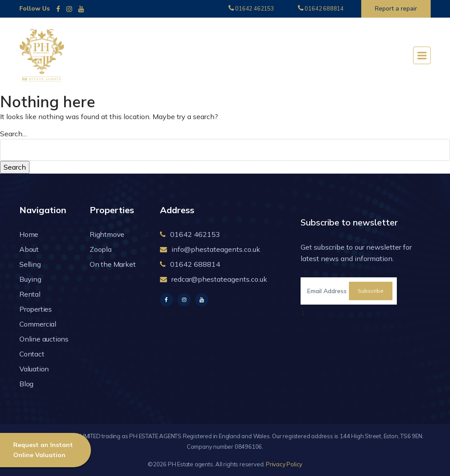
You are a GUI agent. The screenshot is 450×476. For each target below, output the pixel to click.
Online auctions (44, 339)
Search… (14, 134)
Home (29, 234)
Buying (30, 279)
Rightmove (107, 234)
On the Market (112, 264)
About (29, 249)
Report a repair (396, 9)
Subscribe (371, 291)
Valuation (34, 369)
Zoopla (101, 249)
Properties (36, 309)
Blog (26, 384)
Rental (30, 294)
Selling (30, 264)
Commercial (38, 324)
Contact (32, 354)
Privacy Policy (284, 464)
